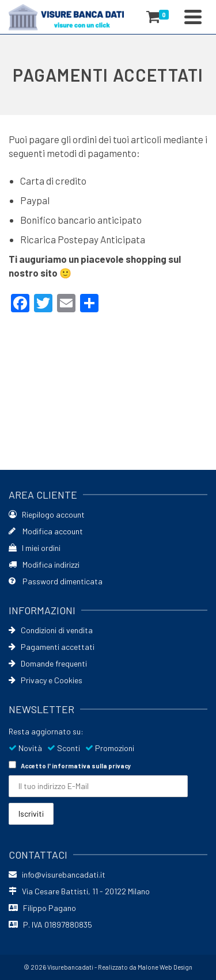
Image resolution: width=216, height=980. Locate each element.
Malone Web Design (165, 967)
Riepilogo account (47, 514)
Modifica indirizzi (44, 564)
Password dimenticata (56, 581)
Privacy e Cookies (46, 680)
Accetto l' (70, 765)
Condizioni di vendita (51, 630)
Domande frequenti (48, 663)
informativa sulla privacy (92, 766)
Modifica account (46, 531)
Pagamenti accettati (52, 647)
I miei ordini (35, 548)
